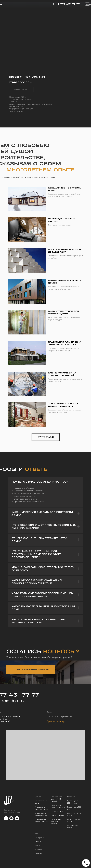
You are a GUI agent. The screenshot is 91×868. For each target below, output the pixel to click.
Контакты (38, 854)
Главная (38, 797)
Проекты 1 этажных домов (74, 814)
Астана (37, 846)
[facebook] (6, 820)
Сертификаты (40, 838)
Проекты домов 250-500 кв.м (73, 802)
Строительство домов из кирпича (41, 814)
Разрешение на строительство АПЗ (42, 808)
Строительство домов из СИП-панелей (56, 799)
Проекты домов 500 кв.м (74, 808)
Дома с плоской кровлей (73, 827)
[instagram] (11, 820)
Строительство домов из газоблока (42, 820)
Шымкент (38, 850)
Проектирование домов (41, 802)
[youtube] (17, 820)
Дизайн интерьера (58, 815)
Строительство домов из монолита (58, 806)
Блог (36, 834)
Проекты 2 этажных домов (74, 820)
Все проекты (72, 797)
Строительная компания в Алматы (56, 822)
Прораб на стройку (58, 811)
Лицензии (38, 842)
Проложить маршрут (57, 721)
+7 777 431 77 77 (68, 4)
